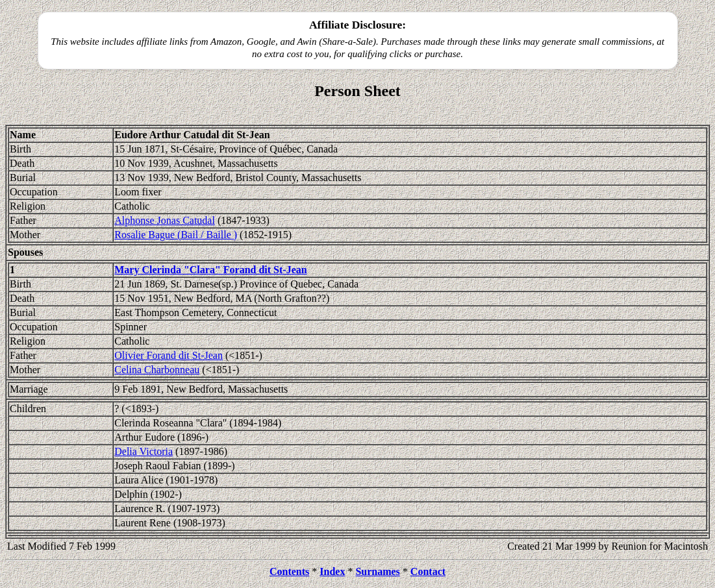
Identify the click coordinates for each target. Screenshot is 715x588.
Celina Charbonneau (157, 370)
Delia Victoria (144, 451)
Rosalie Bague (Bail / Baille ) (176, 235)
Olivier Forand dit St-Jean (169, 355)
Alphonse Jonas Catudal (165, 220)
